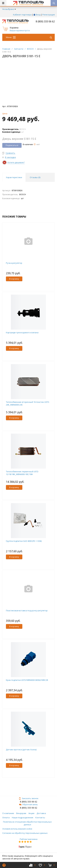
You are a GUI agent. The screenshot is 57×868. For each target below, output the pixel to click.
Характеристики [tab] (14, 177)
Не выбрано (9, 9)
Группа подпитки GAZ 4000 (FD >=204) (24, 541)
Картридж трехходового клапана (22, 332)
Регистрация (49, 15)
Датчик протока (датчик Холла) (21, 750)
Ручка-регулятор (14, 263)
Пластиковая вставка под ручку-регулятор (27, 611)
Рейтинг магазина (29, 839)
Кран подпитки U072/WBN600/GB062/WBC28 (27, 680)
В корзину (14, 279)
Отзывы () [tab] (35, 177)
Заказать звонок (29, 798)
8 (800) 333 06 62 (45, 21)
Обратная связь (28, 804)
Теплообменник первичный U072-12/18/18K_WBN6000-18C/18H (22, 473)
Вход (38, 15)
